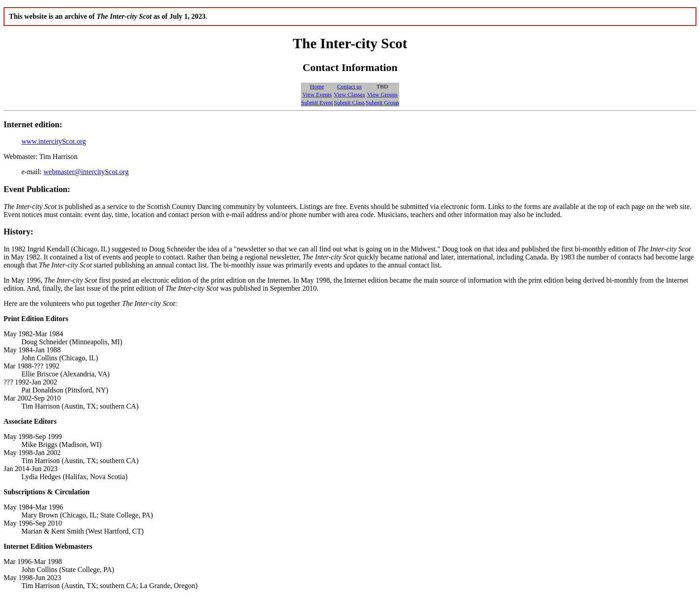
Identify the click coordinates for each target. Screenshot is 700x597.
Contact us (349, 86)
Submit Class (349, 102)
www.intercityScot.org (54, 141)
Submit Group (382, 102)
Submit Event (317, 102)
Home (317, 86)
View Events (317, 94)
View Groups (382, 94)
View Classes (350, 94)
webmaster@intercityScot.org (86, 172)
